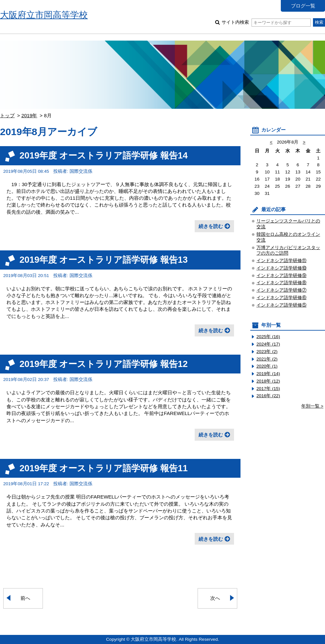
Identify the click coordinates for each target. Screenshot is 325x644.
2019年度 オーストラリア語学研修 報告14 (104, 155)
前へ (25, 598)
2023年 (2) (267, 352)
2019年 (29, 115)
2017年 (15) (268, 389)
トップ (7, 115)
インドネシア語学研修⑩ (281, 268)
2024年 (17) (268, 344)
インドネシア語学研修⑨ (281, 276)
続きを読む (211, 226)
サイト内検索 (266, 22)
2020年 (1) (267, 366)
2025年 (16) (268, 337)
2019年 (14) (268, 374)
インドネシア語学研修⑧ (281, 283)
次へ (215, 598)
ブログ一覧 (303, 6)
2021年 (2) (267, 359)
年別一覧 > (312, 406)
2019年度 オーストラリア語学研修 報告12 (104, 364)
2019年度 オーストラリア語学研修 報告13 (104, 260)
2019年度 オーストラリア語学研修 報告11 (104, 468)
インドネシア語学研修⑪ (281, 261)
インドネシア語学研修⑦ (281, 290)
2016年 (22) (268, 396)
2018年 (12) (268, 381)
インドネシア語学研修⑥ (281, 298)
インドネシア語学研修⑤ (281, 305)
